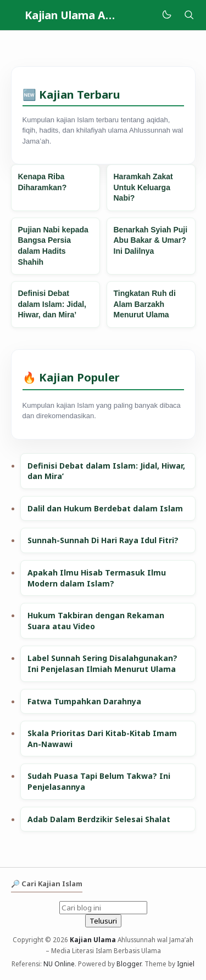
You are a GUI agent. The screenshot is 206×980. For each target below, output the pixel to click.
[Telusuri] (189, 15)
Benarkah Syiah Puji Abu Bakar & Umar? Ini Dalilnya (151, 240)
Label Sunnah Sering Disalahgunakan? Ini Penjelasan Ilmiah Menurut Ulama (102, 663)
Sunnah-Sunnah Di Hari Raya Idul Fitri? (103, 540)
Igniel (186, 964)
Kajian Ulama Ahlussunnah (95, 15)
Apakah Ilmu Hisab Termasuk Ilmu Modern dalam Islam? (97, 578)
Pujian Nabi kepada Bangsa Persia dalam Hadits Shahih (53, 246)
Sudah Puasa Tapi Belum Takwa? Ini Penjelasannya (99, 781)
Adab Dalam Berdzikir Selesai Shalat (99, 819)
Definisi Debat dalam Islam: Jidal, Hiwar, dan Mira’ (52, 304)
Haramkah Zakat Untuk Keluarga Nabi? (143, 187)
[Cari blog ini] (103, 908)
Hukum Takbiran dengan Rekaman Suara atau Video (96, 621)
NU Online (59, 964)
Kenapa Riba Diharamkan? (43, 182)
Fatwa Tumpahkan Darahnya (84, 701)
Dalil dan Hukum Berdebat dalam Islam (105, 508)
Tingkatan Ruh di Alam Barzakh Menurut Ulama (145, 304)
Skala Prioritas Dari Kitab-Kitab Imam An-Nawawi (102, 739)
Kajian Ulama (93, 939)
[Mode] (166, 15)
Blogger (129, 964)
